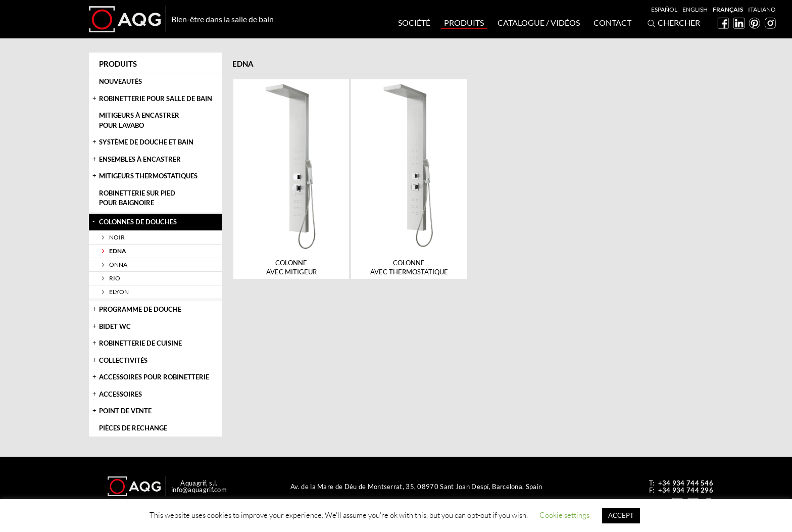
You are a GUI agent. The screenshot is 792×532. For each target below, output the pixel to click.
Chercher (673, 23)
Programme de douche (140, 309)
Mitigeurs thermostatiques (148, 176)
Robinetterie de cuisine (140, 343)
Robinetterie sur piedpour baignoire (137, 198)
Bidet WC (115, 326)
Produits (464, 22)
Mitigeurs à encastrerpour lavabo (139, 120)
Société (414, 22)
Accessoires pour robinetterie (154, 377)
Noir (117, 237)
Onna (118, 264)
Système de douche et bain (146, 142)
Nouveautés (120, 81)
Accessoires (120, 394)
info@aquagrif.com (199, 490)
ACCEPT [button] (621, 515)
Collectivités (123, 360)
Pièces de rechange (133, 428)
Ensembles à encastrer (140, 159)
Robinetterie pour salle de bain (156, 99)
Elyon (119, 292)
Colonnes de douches (138, 222)
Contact (612, 22)
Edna (118, 251)
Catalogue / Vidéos (539, 22)
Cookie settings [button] (564, 515)
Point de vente (125, 411)
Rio (115, 278)
